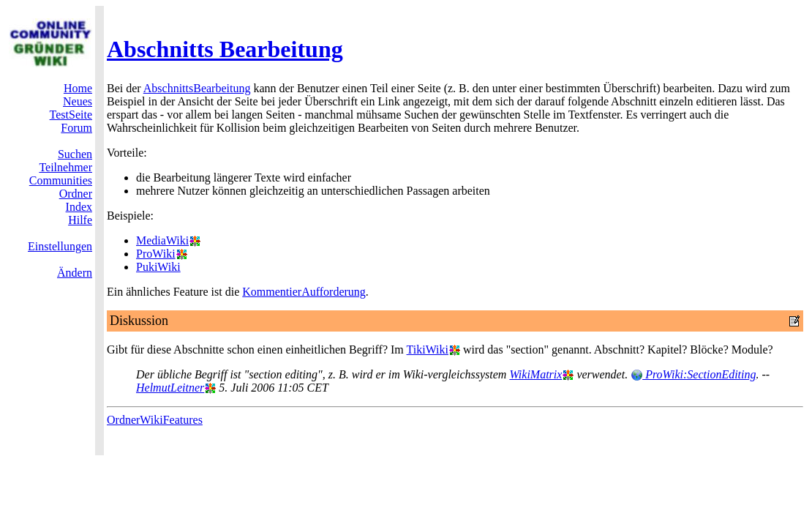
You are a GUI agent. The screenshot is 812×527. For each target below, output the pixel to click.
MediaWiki (162, 240)
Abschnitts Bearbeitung (225, 49)
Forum (76, 128)
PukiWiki (158, 267)
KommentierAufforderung (304, 292)
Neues (78, 101)
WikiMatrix (535, 374)
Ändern (75, 273)
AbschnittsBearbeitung (197, 88)
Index (79, 207)
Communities (61, 180)
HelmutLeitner (170, 388)
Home (78, 88)
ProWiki (156, 254)
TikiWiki (428, 350)
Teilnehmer (65, 167)
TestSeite (71, 115)
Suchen (75, 154)
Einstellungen (60, 246)
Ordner (76, 194)
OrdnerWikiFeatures (155, 420)
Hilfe (80, 220)
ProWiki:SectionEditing (693, 374)
